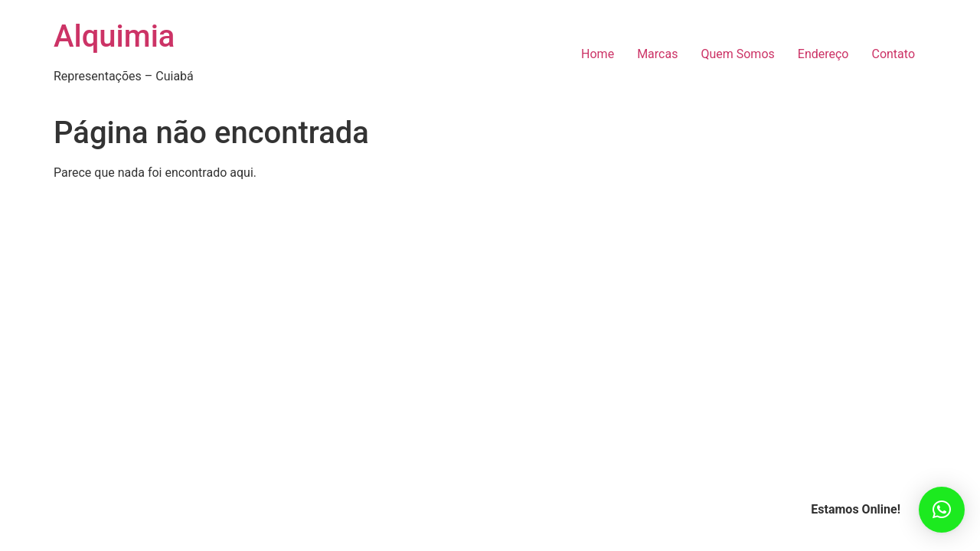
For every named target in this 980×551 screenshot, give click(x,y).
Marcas (657, 54)
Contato (893, 54)
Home (598, 54)
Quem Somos (737, 54)
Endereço (823, 54)
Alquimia (114, 36)
